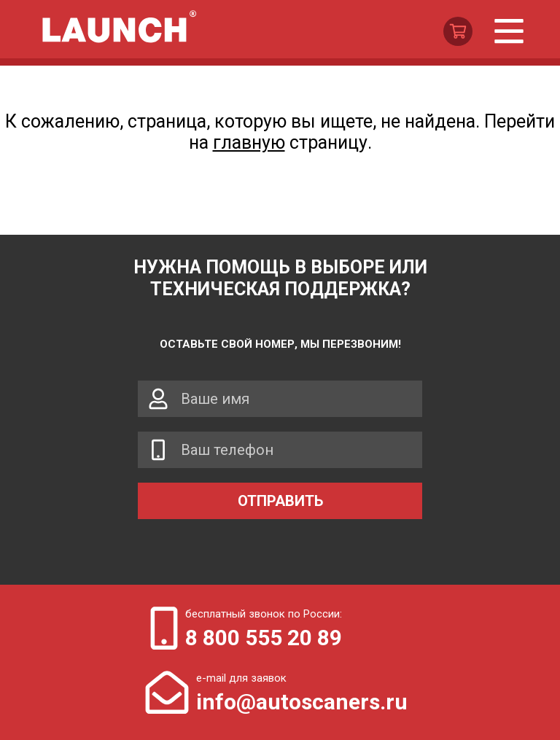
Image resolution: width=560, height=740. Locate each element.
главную (249, 143)
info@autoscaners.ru (302, 702)
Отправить (280, 501)
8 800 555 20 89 (264, 638)
